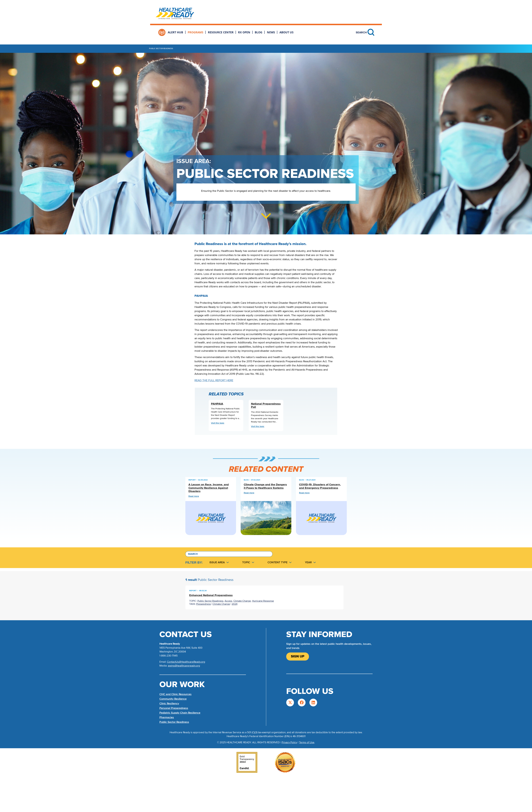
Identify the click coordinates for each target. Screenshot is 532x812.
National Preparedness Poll (266, 406)
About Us (286, 32)
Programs (195, 32)
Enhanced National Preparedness (211, 595)
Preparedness (204, 604)
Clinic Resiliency (169, 703)
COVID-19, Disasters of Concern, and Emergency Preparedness (320, 486)
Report (192, 480)
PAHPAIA (217, 404)
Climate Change (242, 601)
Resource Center (221, 32)
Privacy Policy (289, 742)
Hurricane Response (263, 601)
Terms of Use (307, 742)
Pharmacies (167, 717)
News (271, 32)
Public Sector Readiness (210, 601)
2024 (235, 604)
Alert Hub (175, 32)
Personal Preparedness (174, 708)
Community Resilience (173, 699)
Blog (259, 32)
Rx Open (244, 32)
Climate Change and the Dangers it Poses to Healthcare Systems (265, 486)
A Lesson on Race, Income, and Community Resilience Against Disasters (209, 488)
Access (228, 601)
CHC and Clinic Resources (175, 694)
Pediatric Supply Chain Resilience (180, 713)
